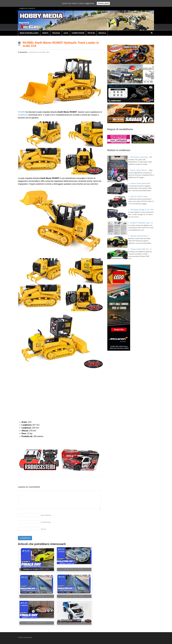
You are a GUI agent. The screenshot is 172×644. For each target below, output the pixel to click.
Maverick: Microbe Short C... (140, 236)
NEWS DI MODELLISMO (29, 33)
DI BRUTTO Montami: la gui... (141, 223)
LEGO (66, 33)
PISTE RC (91, 33)
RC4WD (42, 52)
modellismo (23, 115)
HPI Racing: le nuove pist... (140, 157)
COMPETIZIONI (78, 33)
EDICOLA (102, 33)
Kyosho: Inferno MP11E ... (139, 170)
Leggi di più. (90, 3)
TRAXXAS (56, 33)
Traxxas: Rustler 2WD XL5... (140, 249)
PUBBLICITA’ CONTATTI (27, 9)
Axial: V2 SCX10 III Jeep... (139, 197)
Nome (46, 515)
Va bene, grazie (103, 3)
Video (48, 52)
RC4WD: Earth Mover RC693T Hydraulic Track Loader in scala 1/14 (61, 44)
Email (46, 522)
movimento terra (34, 52)
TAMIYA (45, 33)
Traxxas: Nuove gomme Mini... (141, 183)
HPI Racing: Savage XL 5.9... (140, 210)
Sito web (43, 529)
